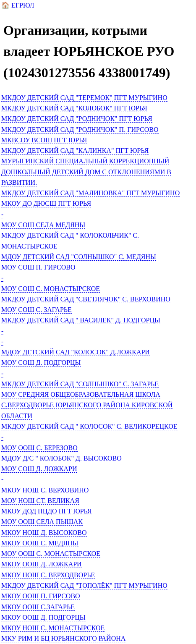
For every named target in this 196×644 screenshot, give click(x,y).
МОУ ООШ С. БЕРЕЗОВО (39, 448)
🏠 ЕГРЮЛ (18, 5)
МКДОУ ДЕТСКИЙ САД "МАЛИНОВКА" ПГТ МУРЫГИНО (90, 193)
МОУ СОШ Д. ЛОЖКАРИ (39, 469)
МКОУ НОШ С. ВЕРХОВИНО (45, 490)
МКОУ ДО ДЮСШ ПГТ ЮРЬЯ (46, 203)
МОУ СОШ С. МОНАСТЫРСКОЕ (51, 289)
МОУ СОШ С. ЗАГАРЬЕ (37, 310)
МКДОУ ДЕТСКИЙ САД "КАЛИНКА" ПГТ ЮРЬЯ (75, 151)
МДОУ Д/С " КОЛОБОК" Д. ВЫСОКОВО (61, 458)
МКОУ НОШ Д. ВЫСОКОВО (44, 533)
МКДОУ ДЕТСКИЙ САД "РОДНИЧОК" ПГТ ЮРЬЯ (77, 119)
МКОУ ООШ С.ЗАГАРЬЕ (38, 607)
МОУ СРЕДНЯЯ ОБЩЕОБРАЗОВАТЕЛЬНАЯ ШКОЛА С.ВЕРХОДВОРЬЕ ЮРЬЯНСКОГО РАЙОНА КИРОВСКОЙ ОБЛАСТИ (87, 405)
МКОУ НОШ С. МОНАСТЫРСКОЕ (53, 628)
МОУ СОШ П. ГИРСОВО (38, 267)
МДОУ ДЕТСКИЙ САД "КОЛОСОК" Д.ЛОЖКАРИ (76, 352)
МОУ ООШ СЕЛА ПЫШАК (42, 522)
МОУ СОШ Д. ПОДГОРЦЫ (41, 363)
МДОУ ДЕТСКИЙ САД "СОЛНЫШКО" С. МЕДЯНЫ (79, 257)
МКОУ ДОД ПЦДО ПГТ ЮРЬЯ (47, 511)
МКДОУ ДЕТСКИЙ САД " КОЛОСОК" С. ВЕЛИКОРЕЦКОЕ (89, 426)
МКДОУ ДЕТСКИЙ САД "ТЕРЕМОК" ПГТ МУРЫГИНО (84, 98)
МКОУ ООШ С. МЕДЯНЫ (40, 543)
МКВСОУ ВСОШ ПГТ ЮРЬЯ (44, 140)
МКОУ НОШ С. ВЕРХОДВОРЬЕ (48, 575)
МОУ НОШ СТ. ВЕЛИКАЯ (40, 501)
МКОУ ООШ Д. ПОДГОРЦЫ (43, 617)
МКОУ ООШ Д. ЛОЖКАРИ (42, 564)
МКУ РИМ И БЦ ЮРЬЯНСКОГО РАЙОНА (63, 638)
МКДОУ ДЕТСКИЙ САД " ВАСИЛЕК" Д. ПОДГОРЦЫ (81, 320)
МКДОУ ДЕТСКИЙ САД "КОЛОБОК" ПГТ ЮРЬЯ (74, 108)
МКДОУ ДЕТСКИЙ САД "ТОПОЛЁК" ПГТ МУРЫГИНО (84, 585)
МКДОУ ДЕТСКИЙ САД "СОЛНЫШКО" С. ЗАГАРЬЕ (80, 384)
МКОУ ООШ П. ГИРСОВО (41, 596)
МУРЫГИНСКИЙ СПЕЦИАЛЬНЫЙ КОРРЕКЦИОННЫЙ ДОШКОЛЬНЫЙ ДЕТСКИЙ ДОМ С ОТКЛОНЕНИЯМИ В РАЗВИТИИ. (86, 172)
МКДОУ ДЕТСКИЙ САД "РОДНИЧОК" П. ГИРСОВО (80, 130)
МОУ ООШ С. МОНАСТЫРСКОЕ (51, 554)
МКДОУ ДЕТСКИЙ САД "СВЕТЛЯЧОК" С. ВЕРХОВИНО (86, 299)
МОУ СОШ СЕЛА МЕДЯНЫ (43, 225)
